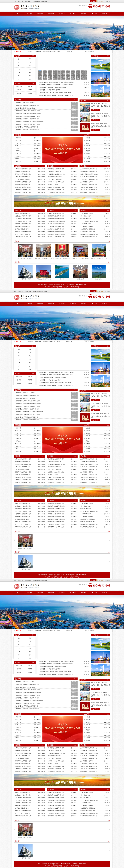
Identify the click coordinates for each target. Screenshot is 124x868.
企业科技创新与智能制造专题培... (23, 169)
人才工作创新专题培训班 (87, 182)
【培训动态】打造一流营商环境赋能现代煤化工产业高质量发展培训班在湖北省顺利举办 (44, 52)
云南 (30, 76)
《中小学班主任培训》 (86, 216)
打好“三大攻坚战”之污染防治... (22, 234)
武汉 (19, 79)
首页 (19, 14)
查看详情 (74, 103)
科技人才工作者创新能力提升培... (89, 177)
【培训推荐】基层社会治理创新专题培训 (25, 103)
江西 (19, 73)
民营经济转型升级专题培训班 (22, 185)
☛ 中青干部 (18, 143)
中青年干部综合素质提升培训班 (56, 232)
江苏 (30, 62)
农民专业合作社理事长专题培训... (56, 192)
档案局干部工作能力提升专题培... (56, 237)
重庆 (30, 73)
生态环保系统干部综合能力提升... (23, 221)
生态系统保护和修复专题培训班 (23, 216)
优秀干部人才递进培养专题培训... (89, 190)
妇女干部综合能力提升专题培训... (56, 229)
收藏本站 (108, 1)
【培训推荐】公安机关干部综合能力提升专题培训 (27, 124)
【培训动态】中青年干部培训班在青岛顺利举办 (51, 90)
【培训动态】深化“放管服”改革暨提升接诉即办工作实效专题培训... (55, 95)
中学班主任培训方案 (86, 219)
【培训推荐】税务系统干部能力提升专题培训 (26, 127)
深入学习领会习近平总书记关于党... (100, 124)
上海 (19, 59)
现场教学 (94, 14)
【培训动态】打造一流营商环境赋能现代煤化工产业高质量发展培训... (56, 82)
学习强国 (60, 287)
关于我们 (93, 1)
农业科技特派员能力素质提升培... (56, 190)
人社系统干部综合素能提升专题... (89, 169)
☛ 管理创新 (87, 159)
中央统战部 (71, 287)
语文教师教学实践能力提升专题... (89, 237)
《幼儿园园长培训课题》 (87, 226)
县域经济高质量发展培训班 (54, 171)
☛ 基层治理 (18, 156)
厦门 (19, 66)
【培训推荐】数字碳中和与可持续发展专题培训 (27, 105)
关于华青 (29, 14)
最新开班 (18, 52)
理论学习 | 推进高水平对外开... (99, 104)
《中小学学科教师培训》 (87, 213)
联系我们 (102, 1)
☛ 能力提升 (18, 159)
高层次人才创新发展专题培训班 (89, 171)
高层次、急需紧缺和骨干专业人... (89, 174)
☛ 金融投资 (87, 138)
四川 (19, 76)
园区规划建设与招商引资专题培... (23, 182)
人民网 (77, 287)
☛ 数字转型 (18, 161)
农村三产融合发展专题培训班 (55, 179)
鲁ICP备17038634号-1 (67, 285)
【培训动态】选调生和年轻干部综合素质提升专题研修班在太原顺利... (56, 85)
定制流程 (19, 90)
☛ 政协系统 (18, 146)
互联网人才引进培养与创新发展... (89, 179)
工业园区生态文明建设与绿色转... (23, 237)
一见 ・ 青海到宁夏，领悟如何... (100, 114)
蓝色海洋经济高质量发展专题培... (23, 192)
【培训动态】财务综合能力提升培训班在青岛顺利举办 (52, 87)
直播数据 (30, 90)
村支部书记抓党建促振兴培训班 (56, 169)
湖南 (30, 79)
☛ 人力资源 (87, 156)
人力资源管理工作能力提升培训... (89, 185)
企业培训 (62, 14)
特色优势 (30, 86)
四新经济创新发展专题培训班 (22, 177)
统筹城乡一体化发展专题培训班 (56, 187)
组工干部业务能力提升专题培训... (56, 224)
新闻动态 (40, 14)
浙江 (19, 62)
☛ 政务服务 (18, 148)
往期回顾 (19, 93)
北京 (30, 69)
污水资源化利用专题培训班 (22, 229)
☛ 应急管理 (18, 138)
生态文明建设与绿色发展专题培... (23, 224)
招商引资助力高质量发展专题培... (23, 190)
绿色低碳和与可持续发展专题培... (23, 232)
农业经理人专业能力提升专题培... (56, 182)
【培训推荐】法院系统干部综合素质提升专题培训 (27, 116)
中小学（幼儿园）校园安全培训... (89, 221)
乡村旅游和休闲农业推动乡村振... (56, 174)
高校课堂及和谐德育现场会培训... (89, 234)
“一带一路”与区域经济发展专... (22, 179)
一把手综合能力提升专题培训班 (56, 226)
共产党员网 (54, 287)
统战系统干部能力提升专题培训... (56, 213)
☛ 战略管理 (87, 151)
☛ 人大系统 (18, 141)
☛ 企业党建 (87, 161)
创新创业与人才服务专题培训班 (89, 187)
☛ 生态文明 (18, 154)
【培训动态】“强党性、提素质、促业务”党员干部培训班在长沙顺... (55, 93)
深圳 (30, 66)
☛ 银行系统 (87, 148)
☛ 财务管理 (87, 154)
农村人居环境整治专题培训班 (22, 226)
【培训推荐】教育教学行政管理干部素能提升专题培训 (28, 113)
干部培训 (51, 14)
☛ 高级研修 (87, 146)
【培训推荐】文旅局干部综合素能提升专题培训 (27, 119)
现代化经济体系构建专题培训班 (23, 174)
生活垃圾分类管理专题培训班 (22, 213)
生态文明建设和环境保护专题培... (23, 219)
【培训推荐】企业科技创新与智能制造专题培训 (27, 130)
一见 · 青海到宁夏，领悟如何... (99, 693)
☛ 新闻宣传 (18, 151)
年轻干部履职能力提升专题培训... (56, 221)
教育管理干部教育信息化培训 (88, 232)
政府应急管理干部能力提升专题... (56, 219)
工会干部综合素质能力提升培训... (56, 234)
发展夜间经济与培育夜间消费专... (23, 187)
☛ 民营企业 (87, 141)
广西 (19, 69)
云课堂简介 (19, 86)
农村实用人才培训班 (53, 185)
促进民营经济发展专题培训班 (22, 171)
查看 (97, 110)
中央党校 (66, 287)
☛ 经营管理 (87, 143)
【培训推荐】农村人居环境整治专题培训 (25, 108)
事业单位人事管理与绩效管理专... (89, 192)
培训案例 (84, 14)
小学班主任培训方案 (86, 224)
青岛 (30, 59)
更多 (33, 56)
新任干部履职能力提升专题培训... (56, 216)
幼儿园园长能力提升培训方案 (88, 229)
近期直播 (30, 93)
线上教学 (73, 14)
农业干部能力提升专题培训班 (55, 177)
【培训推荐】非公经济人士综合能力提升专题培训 (27, 111)
